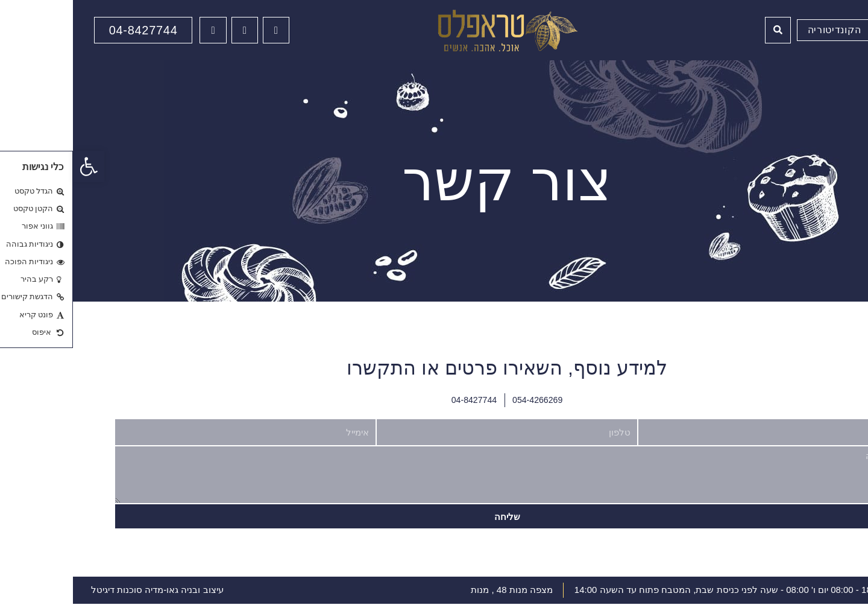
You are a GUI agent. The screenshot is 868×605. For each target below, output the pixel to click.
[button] (16, 166)
